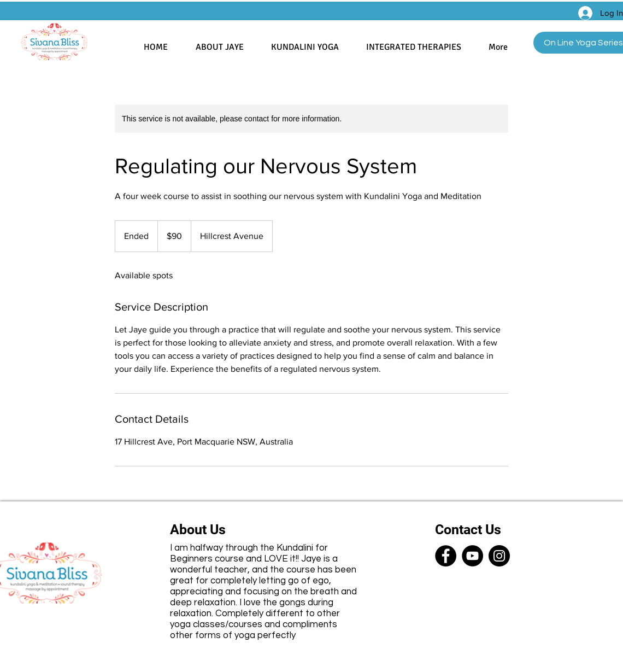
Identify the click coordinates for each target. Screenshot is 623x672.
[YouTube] (472, 556)
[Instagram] (499, 556)
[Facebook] (446, 556)
